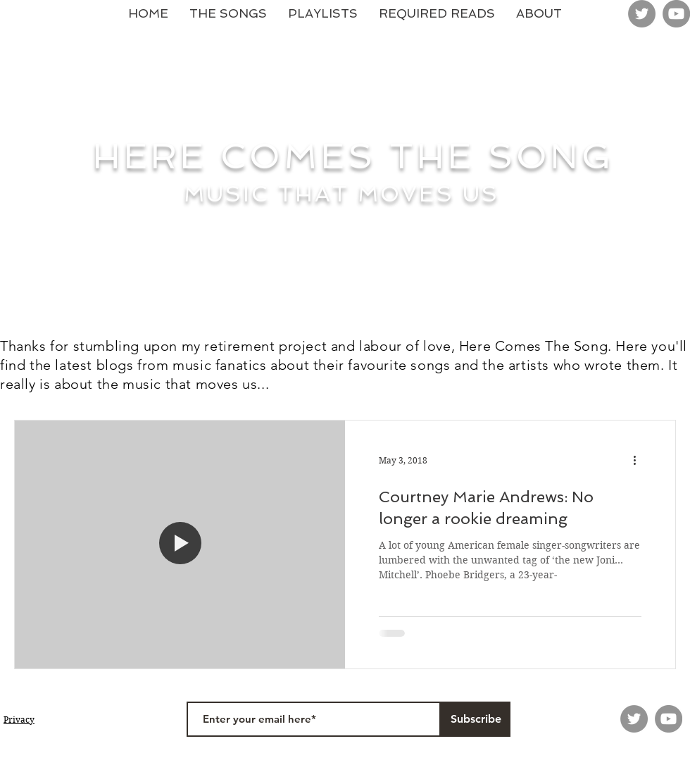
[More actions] (639, 461)
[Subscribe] (476, 719)
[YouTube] (676, 14)
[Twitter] (642, 14)
